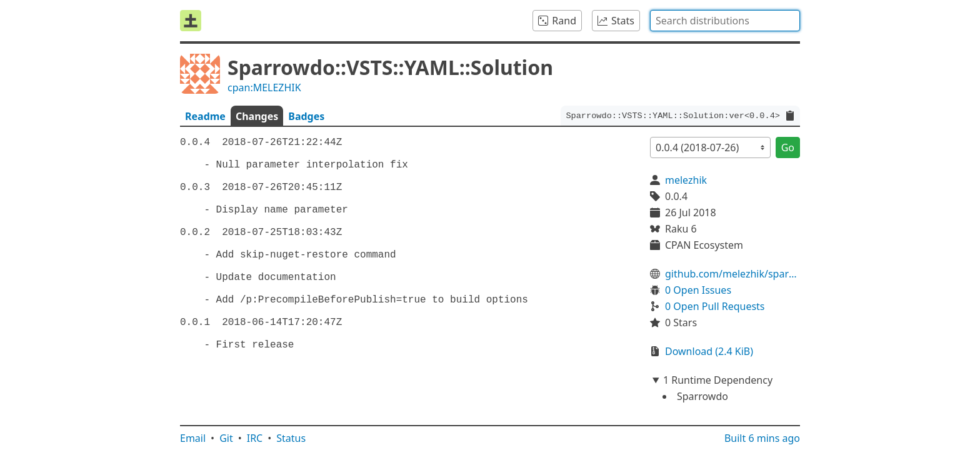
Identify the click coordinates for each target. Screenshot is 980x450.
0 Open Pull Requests (715, 306)
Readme (205, 116)
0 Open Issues (698, 290)
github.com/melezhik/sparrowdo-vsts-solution (732, 274)
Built (762, 438)
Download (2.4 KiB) (709, 351)
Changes (257, 116)
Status (291, 438)
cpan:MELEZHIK (264, 87)
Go (788, 147)
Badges (306, 116)
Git (226, 438)
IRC (255, 438)
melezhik (686, 180)
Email (193, 438)
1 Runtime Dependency (718, 380)
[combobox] (725, 21)
